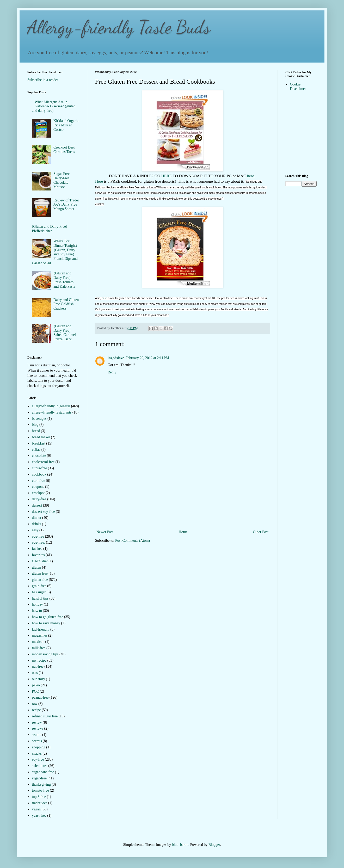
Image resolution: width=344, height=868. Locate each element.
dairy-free (39, 499)
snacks (37, 753)
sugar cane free (43, 772)
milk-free (39, 648)
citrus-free (40, 468)
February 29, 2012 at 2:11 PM (147, 358)
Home (183, 532)
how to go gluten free (48, 617)
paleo (36, 685)
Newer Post (105, 532)
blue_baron (180, 845)
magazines (40, 635)
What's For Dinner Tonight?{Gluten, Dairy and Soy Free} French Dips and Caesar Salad (55, 252)
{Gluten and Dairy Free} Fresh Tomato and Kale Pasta (64, 280)
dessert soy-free (44, 512)
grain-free (39, 586)
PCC (35, 691)
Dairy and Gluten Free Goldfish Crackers (66, 304)
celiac (36, 450)
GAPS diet (40, 561)
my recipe (39, 660)
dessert (37, 505)
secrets (37, 741)
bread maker (41, 437)
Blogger (214, 845)
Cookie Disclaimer (298, 87)
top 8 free (39, 797)
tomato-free (41, 790)
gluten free (40, 573)
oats (35, 673)
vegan (36, 809)
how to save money (46, 623)
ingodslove (116, 358)
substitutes (40, 766)
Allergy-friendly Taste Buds (119, 27)
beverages (39, 419)
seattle (37, 735)
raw (35, 704)
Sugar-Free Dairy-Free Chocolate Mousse (62, 180)
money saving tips (45, 654)
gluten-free (40, 580)
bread (36, 431)
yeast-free (39, 815)
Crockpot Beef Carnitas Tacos (64, 150)
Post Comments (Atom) (133, 541)
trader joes (40, 803)
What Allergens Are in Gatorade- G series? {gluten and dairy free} (54, 106)
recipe (36, 710)
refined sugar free (45, 716)
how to (37, 611)
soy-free (38, 759)
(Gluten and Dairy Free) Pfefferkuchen (50, 229)
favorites (38, 555)
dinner (37, 518)
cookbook (39, 474)
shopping (39, 747)
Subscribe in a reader (43, 80)
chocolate (39, 456)
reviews (38, 728)
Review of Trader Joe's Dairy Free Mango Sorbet (66, 205)
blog (35, 425)
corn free (39, 481)
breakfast (39, 443)
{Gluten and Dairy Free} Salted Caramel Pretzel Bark (65, 333)
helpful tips (40, 598)
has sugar (39, 592)
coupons (38, 487)
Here (99, 181)
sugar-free (39, 778)
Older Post (261, 532)
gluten (37, 567)
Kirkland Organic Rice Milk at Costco (66, 125)
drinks (37, 524)
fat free (37, 549)
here (250, 176)
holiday (38, 604)
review (37, 722)
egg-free (38, 536)
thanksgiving (41, 784)
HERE (167, 176)
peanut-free (40, 697)
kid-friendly (41, 629)
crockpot (38, 493)
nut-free (38, 666)
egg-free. (39, 542)
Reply (112, 372)
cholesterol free (43, 462)
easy (35, 530)
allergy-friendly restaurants (52, 412)
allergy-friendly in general (51, 406)
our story (39, 679)
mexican (38, 642)
